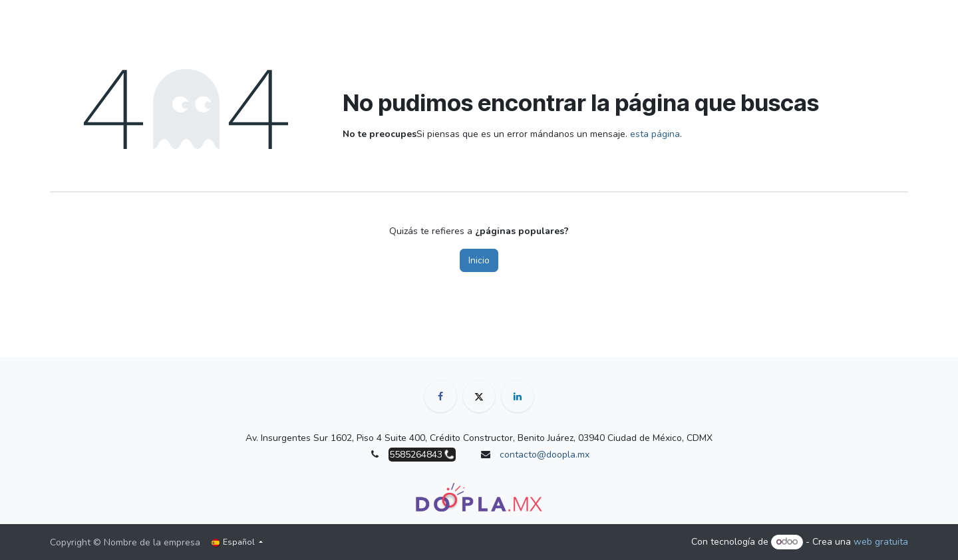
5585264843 (416, 455)
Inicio (479, 260)
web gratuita (881, 542)
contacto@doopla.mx (545, 455)
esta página (655, 134)
